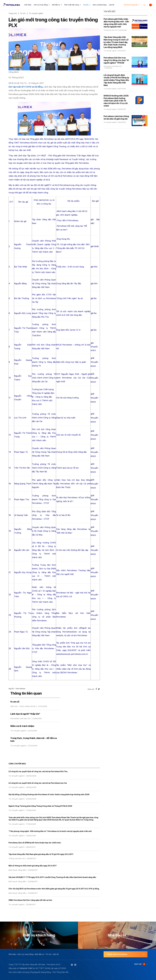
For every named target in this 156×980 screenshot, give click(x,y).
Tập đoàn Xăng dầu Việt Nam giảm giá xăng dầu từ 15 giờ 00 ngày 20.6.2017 (41, 854)
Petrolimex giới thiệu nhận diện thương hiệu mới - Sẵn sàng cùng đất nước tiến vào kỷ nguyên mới (116, 23)
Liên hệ (112, 5)
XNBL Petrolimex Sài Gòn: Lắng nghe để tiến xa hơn (30, 900)
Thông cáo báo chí (17, 859)
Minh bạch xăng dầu (17, 870)
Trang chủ (13, 13)
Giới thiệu (28, 5)
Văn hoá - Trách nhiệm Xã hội (23, 706)
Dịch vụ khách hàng (100, 5)
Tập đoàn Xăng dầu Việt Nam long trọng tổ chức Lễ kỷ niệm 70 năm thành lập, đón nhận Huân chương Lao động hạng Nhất (116, 42)
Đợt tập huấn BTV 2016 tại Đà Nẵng (26, 87)
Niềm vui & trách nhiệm (22, 726)
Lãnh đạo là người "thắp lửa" (25, 714)
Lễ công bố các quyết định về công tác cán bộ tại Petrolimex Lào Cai (38, 783)
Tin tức (86, 5)
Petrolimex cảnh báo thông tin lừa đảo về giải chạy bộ (116, 118)
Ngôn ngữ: (138, 964)
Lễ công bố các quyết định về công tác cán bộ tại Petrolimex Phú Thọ (38, 771)
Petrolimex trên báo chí (20, 719)
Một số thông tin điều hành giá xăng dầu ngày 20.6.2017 (33, 866)
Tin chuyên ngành (36, 13)
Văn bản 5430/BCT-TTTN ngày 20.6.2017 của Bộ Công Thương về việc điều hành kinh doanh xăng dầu (52, 877)
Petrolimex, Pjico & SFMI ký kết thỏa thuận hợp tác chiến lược (35, 843)
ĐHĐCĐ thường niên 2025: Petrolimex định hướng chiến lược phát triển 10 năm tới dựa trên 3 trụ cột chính (116, 101)
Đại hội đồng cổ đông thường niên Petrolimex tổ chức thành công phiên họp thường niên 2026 (49, 794)
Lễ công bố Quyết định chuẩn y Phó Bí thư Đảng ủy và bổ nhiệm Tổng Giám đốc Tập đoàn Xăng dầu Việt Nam (116, 80)
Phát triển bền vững (72, 5)
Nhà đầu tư (56, 5)
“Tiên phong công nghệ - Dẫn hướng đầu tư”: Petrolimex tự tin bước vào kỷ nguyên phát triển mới (50, 831)
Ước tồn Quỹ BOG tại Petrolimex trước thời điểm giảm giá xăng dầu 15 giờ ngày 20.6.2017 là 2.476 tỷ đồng (54, 889)
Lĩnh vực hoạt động (41, 5)
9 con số (15, 702)
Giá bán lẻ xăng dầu (131, 5)
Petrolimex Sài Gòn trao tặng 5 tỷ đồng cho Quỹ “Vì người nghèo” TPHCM (116, 60)
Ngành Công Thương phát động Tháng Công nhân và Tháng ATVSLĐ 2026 (40, 806)
